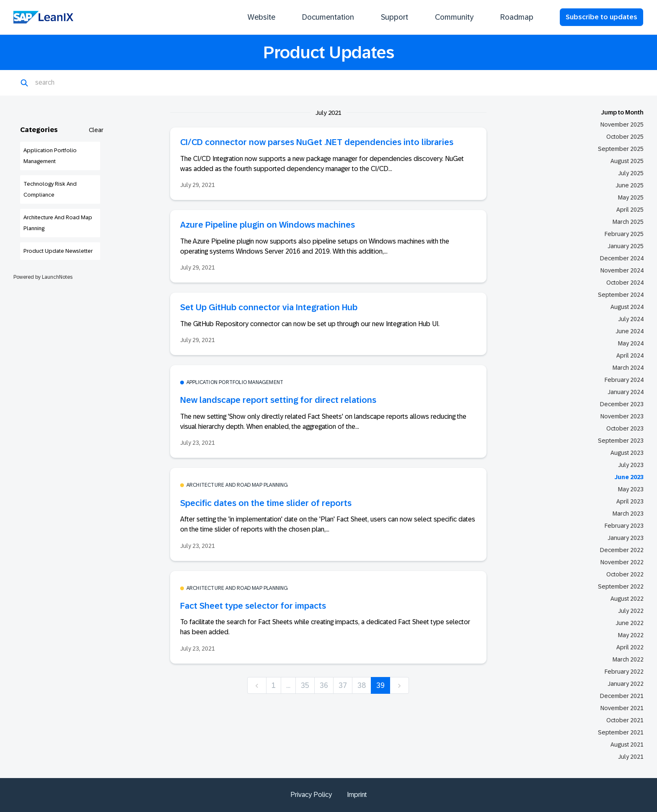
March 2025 (628, 222)
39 (380, 685)
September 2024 (621, 295)
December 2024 (622, 258)
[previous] (257, 686)
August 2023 (627, 453)
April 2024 (630, 355)
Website (261, 17)
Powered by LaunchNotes (43, 277)
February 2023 (624, 526)
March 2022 (628, 659)
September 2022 (621, 586)
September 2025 (621, 149)
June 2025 (630, 185)
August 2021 (627, 745)
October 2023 (625, 428)
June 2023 (629, 477)
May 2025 (631, 197)
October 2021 (625, 720)
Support (394, 17)
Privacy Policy (311, 795)
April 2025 (630, 210)
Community (454, 17)
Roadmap (517, 17)
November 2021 (622, 708)
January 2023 (626, 538)
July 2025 (631, 173)
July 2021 (631, 757)
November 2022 (622, 562)
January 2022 (626, 684)
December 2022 (622, 550)
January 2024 (626, 392)
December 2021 (622, 696)
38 (362, 685)
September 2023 (621, 441)
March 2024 (628, 368)
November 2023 (622, 416)
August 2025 (627, 161)
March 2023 (628, 514)
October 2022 (625, 574)
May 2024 (631, 343)
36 (324, 685)
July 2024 (631, 319)
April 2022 (630, 647)
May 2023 (631, 489)
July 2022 (631, 611)
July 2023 (631, 465)
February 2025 (624, 234)
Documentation (328, 17)
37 (343, 685)
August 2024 (627, 307)
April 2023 (630, 501)
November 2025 (622, 125)
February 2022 (624, 672)
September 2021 (621, 732)
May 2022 (631, 635)
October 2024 (625, 283)
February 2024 (624, 380)
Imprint (357, 795)
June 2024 (630, 331)
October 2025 (625, 137)
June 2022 (630, 623)
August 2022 (627, 599)
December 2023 (622, 404)
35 (305, 685)
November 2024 (622, 270)
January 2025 (626, 246)
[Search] (76, 83)
